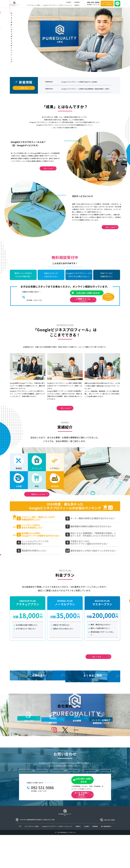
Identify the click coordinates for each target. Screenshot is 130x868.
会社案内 (68, 2)
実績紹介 (77, 5)
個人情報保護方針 (106, 859)
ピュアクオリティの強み (34, 5)
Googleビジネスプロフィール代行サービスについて (57, 5)
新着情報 (77, 2)
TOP (20, 859)
